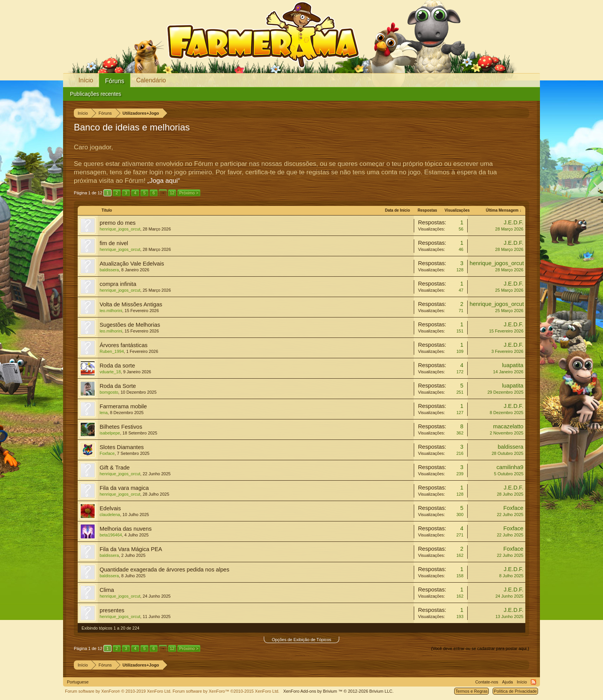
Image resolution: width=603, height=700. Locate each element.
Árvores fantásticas (124, 345)
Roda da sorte (117, 366)
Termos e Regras (471, 691)
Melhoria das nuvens (126, 529)
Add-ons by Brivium (338, 691)
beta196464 (111, 535)
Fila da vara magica (124, 488)
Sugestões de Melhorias (130, 325)
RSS (533, 682)
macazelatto (508, 426)
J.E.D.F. (514, 222)
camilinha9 (510, 467)
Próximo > (189, 193)
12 (172, 193)
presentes (112, 610)
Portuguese (78, 682)
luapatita (513, 365)
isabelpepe (110, 433)
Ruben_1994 (112, 351)
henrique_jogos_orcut (120, 229)
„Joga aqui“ (164, 181)
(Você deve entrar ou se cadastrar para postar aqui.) (480, 648)
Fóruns (115, 81)
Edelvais (110, 508)
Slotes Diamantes (122, 447)
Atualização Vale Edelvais (132, 264)
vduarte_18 (110, 372)
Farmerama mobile (123, 406)
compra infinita (118, 284)
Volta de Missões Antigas (131, 304)
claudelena (110, 515)
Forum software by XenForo (118, 691)
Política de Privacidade (515, 691)
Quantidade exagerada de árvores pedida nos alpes (164, 570)
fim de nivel (114, 243)
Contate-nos (487, 682)
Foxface (107, 453)
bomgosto (109, 392)
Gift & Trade (115, 468)
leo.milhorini (111, 311)
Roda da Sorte (118, 386)
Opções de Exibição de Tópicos (302, 640)
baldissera (109, 270)
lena (104, 413)
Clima (107, 590)
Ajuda (508, 682)
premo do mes (118, 223)
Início (86, 80)
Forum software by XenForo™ (226, 691)
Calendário (151, 80)
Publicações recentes (96, 94)
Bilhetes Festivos (121, 427)
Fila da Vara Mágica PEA (131, 549)
